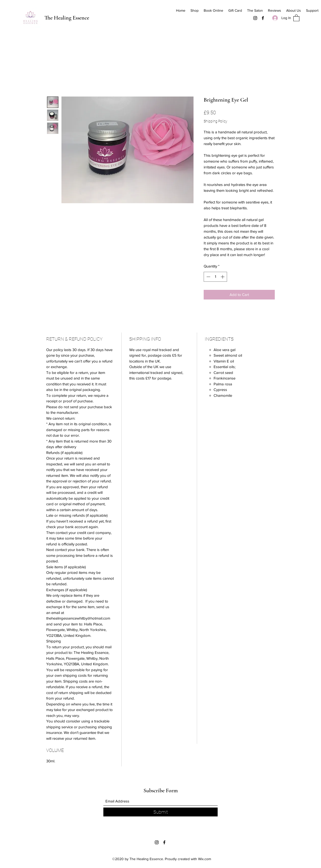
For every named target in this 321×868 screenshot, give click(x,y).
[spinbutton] (215, 277)
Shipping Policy (215, 121)
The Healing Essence (67, 18)
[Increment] (223, 277)
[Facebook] (263, 18)
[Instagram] (255, 18)
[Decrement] (208, 277)
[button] (296, 18)
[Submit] (160, 812)
